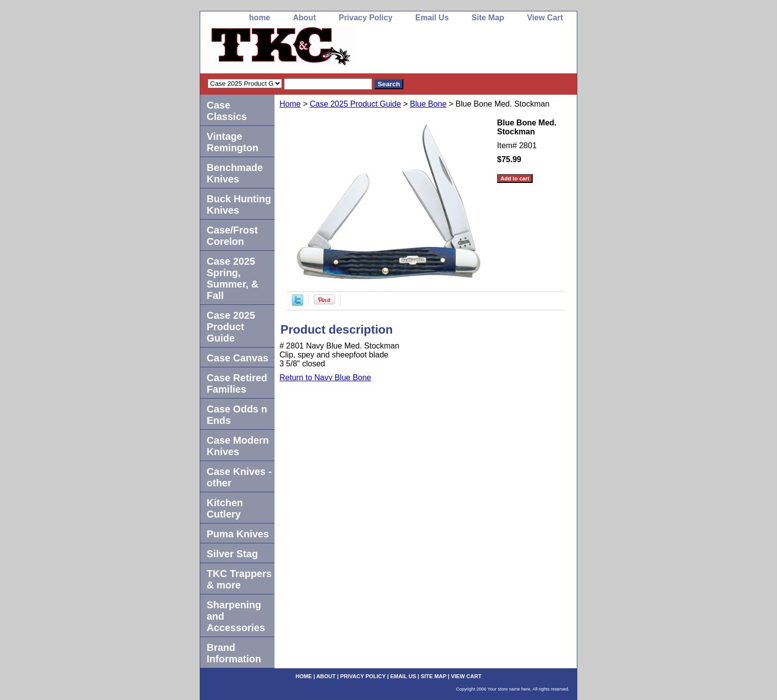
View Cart (545, 18)
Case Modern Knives (238, 446)
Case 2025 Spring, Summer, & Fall (232, 278)
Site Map (488, 18)
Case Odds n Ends (237, 415)
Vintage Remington (232, 142)
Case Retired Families (237, 383)
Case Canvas (238, 358)
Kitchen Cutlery (225, 508)
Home (290, 104)
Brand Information (234, 653)
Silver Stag (232, 554)
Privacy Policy (365, 18)
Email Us (432, 18)
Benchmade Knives (235, 173)
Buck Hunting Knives (239, 204)
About (304, 18)
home (260, 18)
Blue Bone (428, 104)
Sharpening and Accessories (236, 616)
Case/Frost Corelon (232, 236)
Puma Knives (238, 534)
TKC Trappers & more (239, 579)
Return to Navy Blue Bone (325, 378)
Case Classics (227, 111)
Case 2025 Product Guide (355, 104)
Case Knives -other (239, 477)
